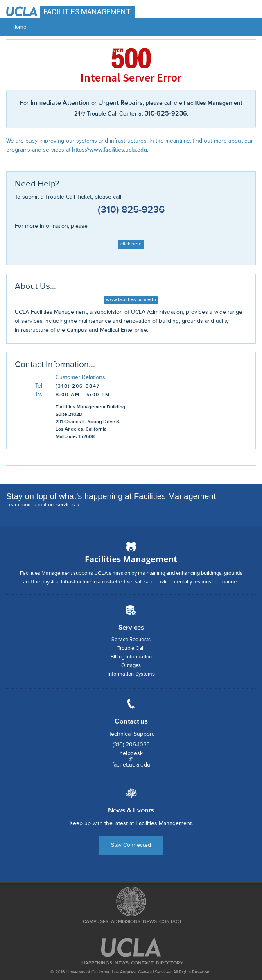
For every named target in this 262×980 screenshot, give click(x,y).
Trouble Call (131, 648)
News (150, 922)
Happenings (97, 963)
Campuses (96, 922)
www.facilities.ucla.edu (131, 300)
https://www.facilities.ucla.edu (110, 150)
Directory (170, 963)
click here (131, 244)
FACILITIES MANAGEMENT (87, 12)
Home (19, 27)
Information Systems (131, 674)
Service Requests (131, 640)
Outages (131, 666)
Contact (171, 922)
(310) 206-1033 (131, 745)
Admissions (126, 922)
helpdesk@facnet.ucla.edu (131, 759)
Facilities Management (131, 559)
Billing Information (131, 657)
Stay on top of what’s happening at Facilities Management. (112, 496)
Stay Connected (131, 845)
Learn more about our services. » (43, 505)
